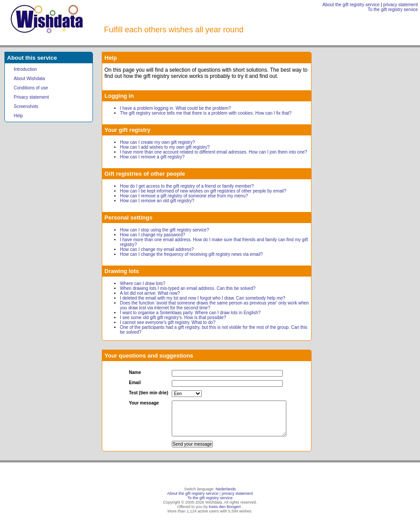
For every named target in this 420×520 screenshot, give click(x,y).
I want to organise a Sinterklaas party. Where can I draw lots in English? (190, 313)
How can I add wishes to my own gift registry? (165, 147)
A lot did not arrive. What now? (150, 293)
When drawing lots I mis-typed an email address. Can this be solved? (188, 288)
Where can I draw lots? (143, 283)
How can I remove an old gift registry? (157, 201)
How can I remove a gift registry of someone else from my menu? (184, 196)
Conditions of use (31, 88)
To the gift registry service (393, 10)
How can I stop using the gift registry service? (164, 230)
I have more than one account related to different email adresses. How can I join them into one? (214, 152)
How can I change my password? (152, 235)
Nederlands (226, 489)
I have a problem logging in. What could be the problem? (175, 108)
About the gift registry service (351, 5)
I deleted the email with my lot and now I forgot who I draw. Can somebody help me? (203, 298)
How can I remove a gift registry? (152, 157)
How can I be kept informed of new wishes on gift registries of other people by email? (203, 191)
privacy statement (401, 5)
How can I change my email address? (157, 249)
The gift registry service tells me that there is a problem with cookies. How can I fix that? (206, 113)
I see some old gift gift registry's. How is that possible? (173, 318)
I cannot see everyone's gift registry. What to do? (168, 322)
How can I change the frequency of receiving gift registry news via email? (191, 254)
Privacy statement (31, 97)
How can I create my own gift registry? (158, 142)
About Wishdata (29, 79)
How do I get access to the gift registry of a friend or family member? (187, 186)
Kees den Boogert (225, 507)
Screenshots (26, 106)
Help (18, 116)
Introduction (25, 69)
